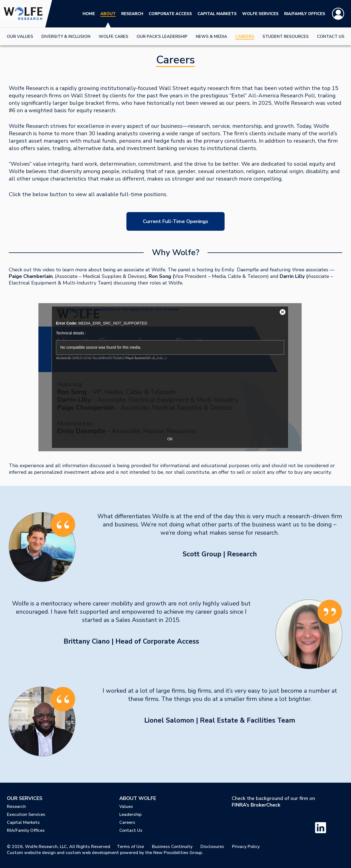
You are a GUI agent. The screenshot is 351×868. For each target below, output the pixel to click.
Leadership (130, 815)
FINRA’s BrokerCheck (256, 805)
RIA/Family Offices (305, 14)
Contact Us (331, 36)
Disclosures (212, 847)
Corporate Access (170, 14)
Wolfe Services (260, 14)
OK (170, 439)
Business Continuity (172, 847)
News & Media (211, 36)
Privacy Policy (246, 847)
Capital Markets (217, 14)
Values (126, 807)
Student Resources (286, 36)
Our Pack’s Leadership (162, 36)
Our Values (20, 36)
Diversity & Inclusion (66, 36)
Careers (245, 36)
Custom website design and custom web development (63, 853)
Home (89, 14)
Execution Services (26, 815)
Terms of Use (130, 847)
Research (132, 14)
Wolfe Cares (114, 36)
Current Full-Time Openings (175, 221)
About (108, 14)
